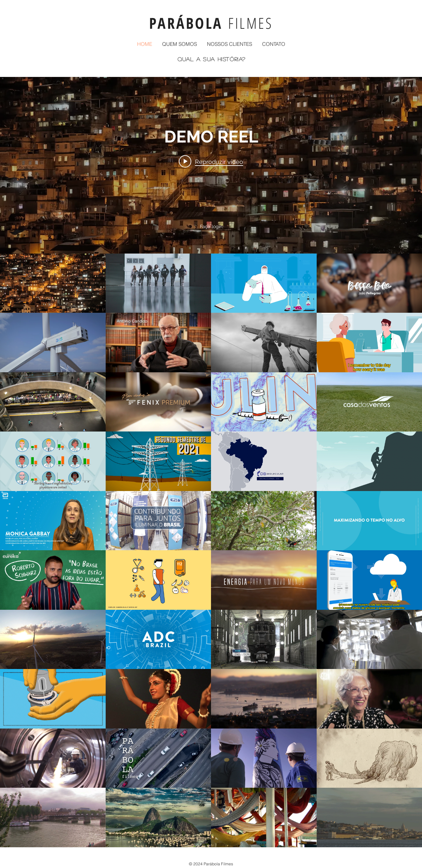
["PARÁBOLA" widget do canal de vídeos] (211, 462)
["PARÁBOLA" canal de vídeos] (211, 550)
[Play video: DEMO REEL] (211, 162)
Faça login (211, 226)
